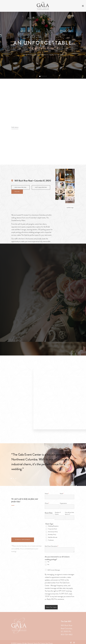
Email (62, 494)
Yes (48, 562)
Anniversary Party (53, 532)
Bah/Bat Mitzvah (53, 537)
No (48, 564)
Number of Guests (58, 513)
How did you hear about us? (69, 513)
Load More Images (70, 208)
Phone (47, 503)
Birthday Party (52, 534)
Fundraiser (51, 540)
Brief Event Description (51, 546)
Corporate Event (53, 529)
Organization (63, 503)
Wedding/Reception (53, 526)
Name (47, 494)
